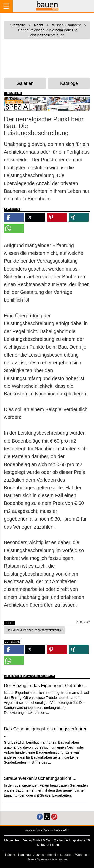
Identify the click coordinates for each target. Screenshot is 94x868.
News (31, 859)
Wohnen (81, 855)
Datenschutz (52, 830)
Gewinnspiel (59, 859)
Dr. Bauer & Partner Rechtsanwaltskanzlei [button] (34, 630)
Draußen (66, 855)
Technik (52, 855)
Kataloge (69, 83)
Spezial (42, 859)
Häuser (10, 855)
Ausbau (39, 855)
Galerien (25, 83)
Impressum (32, 830)
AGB (66, 830)
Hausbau (24, 855)
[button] (14, 217)
